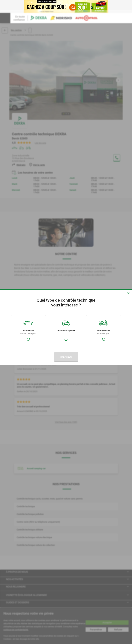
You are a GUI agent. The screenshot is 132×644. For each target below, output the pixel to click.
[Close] (128, 293)
